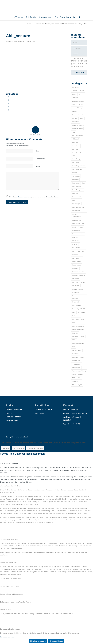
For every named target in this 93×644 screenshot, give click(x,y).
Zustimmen (6, 448)
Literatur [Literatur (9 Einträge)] (82, 282)
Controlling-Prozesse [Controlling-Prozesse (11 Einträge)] (79, 166)
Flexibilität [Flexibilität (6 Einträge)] (75, 237)
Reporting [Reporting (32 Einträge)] (75, 333)
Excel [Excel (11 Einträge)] (74, 227)
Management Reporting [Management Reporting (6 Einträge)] (76, 297)
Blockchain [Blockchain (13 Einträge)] (76, 122)
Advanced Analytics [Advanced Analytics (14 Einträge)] (78, 91)
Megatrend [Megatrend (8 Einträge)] (76, 302)
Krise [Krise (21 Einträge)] (84, 272)
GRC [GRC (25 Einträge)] (83, 248)
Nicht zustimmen (18, 448)
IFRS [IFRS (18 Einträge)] (78, 251)
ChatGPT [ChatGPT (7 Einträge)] (75, 143)
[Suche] (79, 17)
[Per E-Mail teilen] (9, 110)
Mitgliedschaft (12, 421)
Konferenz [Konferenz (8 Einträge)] (75, 268)
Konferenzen (12, 413)
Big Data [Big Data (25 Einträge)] (75, 118)
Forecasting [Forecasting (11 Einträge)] (76, 241)
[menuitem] (19, 17)
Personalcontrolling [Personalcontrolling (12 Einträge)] (78, 319)
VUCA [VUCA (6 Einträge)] (74, 375)
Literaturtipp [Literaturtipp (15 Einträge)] (76, 286)
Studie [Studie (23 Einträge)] (82, 357)
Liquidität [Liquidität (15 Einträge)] (75, 282)
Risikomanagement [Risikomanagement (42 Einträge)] (78, 343)
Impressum (39, 413)
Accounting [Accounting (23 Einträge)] (76, 87)
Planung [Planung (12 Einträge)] (75, 323)
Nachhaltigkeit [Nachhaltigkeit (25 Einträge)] (77, 306)
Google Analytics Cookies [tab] (9, 539)
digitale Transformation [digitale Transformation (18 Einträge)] (77, 215)
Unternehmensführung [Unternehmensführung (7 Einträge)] (79, 371)
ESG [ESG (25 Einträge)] (84, 224)
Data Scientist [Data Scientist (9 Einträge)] (77, 197)
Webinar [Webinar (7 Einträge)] (81, 375)
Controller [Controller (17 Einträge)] (75, 149)
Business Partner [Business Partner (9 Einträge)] (77, 129)
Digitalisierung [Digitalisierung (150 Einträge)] (77, 220)
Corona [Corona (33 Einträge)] (75, 173)
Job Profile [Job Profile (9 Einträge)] (76, 258)
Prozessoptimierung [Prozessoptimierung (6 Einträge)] (78, 330)
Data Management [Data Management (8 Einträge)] (78, 190)
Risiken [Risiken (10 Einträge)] (82, 337)
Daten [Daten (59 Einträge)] (74, 200)
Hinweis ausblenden (56, 641)
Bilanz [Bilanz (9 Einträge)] (82, 118)
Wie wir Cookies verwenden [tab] (10, 464)
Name (38, 151)
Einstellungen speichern (38, 641)
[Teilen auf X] (9, 100)
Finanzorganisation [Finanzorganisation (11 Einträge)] (78, 234)
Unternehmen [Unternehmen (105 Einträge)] (76, 368)
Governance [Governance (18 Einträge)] (76, 248)
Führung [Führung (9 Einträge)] (75, 244)
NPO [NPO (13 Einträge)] (74, 312)
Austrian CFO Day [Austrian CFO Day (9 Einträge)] (78, 105)
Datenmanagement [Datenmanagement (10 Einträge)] (78, 207)
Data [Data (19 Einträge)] (83, 183)
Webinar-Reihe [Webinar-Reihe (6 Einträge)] (77, 378)
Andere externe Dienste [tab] (8, 563)
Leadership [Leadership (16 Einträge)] (76, 279)
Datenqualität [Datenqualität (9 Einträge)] (76, 211)
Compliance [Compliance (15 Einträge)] (76, 146)
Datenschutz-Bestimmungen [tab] (10, 629)
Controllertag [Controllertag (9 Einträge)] (76, 159)
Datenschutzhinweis (24, 197)
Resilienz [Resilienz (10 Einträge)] (75, 337)
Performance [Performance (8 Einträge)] (76, 316)
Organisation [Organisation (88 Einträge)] (81, 312)
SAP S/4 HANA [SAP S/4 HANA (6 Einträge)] (77, 350)
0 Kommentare (21, 41)
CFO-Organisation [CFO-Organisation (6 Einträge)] (78, 136)
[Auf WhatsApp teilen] (9, 103)
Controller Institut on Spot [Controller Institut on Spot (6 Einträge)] (78, 154)
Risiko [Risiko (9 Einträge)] (74, 340)
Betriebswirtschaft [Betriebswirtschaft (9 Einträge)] (78, 115)
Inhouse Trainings (14, 417)
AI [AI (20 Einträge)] (79, 94)
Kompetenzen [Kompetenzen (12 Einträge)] (77, 265)
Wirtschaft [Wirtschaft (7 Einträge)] (75, 381)
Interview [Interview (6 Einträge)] (75, 255)
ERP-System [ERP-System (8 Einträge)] (76, 224)
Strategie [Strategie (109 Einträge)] (75, 357)
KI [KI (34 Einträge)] (82, 258)
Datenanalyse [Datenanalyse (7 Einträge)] (76, 204)
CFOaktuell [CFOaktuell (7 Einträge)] (76, 139)
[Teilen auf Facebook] (9, 97)
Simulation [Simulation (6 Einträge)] (76, 354)
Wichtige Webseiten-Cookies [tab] (10, 486)
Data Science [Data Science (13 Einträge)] (76, 193)
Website (38, 166)
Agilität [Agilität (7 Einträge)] (74, 94)
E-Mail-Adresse (41, 159)
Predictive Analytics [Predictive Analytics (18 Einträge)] (78, 326)
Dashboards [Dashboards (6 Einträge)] (76, 183)
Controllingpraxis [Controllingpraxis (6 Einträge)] (77, 169)
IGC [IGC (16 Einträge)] (83, 251)
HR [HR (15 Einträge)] (73, 251)
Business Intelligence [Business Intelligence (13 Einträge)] (79, 125)
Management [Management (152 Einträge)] (76, 293)
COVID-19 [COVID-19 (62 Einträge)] (76, 180)
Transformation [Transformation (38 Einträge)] (77, 364)
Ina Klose (32, 41)
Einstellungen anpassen (35, 448)
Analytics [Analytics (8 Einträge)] (75, 98)
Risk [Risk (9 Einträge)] (74, 347)
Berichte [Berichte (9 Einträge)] (75, 111)
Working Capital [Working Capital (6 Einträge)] (77, 385)
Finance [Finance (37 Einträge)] (80, 227)
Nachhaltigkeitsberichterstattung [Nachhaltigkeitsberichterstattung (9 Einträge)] (80, 309)
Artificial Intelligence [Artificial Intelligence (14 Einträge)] (78, 101)
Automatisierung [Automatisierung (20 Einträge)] (77, 108)
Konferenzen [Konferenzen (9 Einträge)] (76, 272)
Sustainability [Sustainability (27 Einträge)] (76, 361)
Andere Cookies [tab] (6, 610)
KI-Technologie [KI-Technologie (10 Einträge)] (77, 261)
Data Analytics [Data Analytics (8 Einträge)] (77, 186)
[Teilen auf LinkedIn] (9, 107)
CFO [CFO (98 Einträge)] (74, 132)
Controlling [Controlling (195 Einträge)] (76, 162)
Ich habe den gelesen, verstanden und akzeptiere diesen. (34, 197)
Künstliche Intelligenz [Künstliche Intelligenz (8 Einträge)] (79, 275)
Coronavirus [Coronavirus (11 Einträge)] (76, 176)
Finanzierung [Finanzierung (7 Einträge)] (76, 230)
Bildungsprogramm (14, 409)
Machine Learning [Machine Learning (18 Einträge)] (78, 289)
